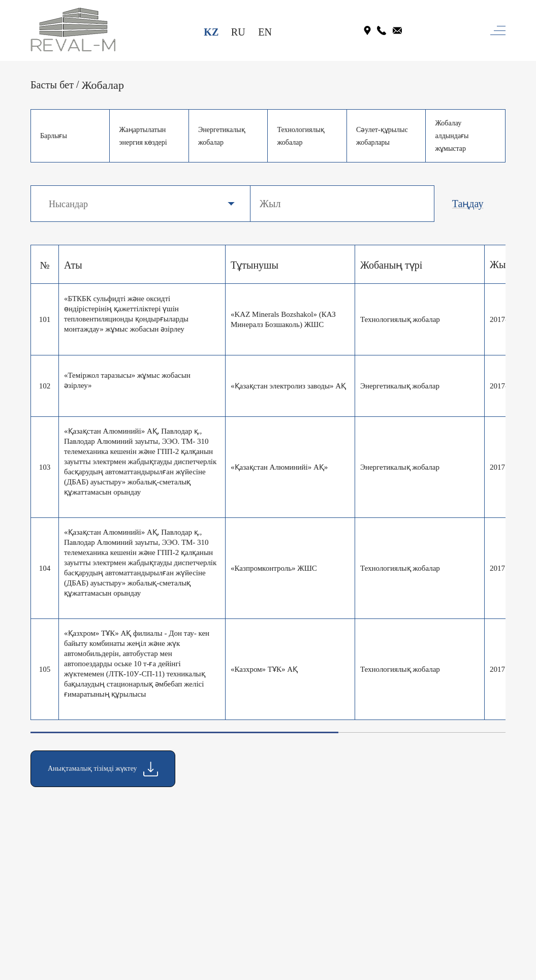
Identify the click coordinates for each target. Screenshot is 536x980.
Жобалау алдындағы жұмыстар (452, 136)
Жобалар (103, 85)
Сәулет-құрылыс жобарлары (382, 136)
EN (265, 32)
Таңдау (468, 204)
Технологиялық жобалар (301, 136)
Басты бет (52, 85)
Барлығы (54, 136)
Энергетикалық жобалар (222, 136)
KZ (211, 32)
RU (238, 32)
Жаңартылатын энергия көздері (143, 136)
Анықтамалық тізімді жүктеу (103, 769)
